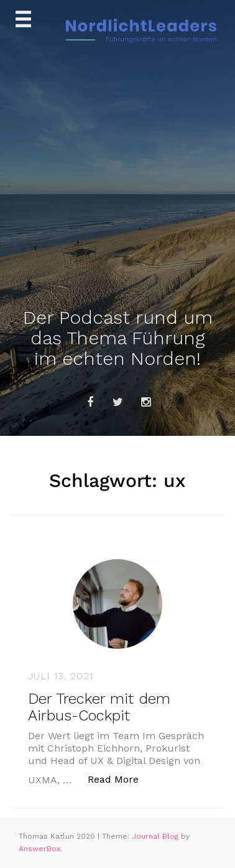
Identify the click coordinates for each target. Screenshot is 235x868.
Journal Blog (156, 836)
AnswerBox (39, 849)
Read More (120, 779)
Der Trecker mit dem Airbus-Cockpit (99, 707)
